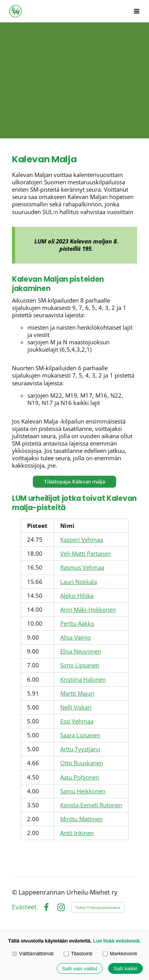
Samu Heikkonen (83, 791)
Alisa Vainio (75, 637)
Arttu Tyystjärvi (80, 749)
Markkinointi (120, 954)
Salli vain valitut (80, 969)
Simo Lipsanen (80, 665)
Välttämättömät (33, 954)
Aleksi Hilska (77, 595)
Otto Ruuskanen (82, 763)
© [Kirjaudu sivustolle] (15, 892)
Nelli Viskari (76, 707)
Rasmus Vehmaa (82, 567)
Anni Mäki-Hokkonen (88, 609)
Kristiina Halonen (83, 679)
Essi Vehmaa (77, 721)
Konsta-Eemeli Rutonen (91, 805)
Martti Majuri (77, 693)
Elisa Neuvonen (81, 651)
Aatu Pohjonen (80, 777)
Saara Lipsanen (80, 735)
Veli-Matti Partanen (86, 553)
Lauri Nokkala (79, 582)
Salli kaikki (125, 969)
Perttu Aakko (77, 623)
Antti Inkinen (77, 833)
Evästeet (24, 907)
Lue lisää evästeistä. (117, 941)
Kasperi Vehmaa (82, 539)
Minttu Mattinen (81, 819)
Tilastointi (78, 954)
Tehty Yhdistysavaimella (98, 907)
